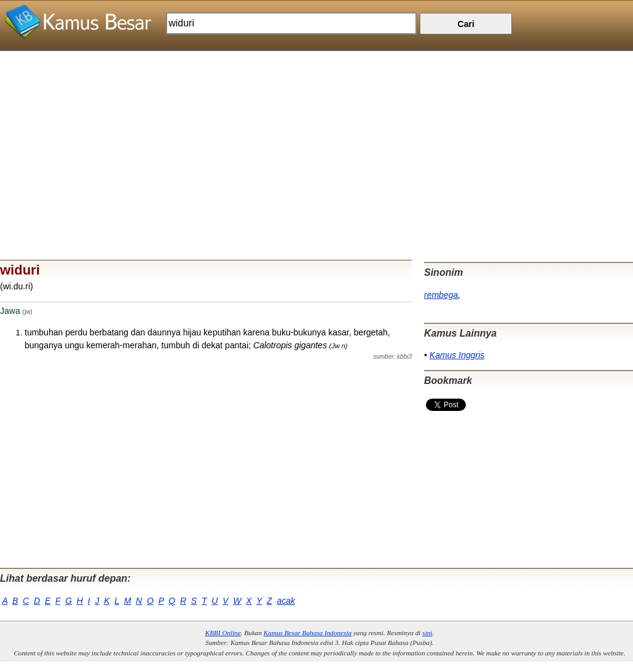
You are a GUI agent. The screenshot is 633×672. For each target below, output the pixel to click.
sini (427, 633)
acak (286, 601)
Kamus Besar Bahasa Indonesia (308, 633)
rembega (441, 295)
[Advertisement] (316, 137)
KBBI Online (223, 633)
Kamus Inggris (457, 355)
